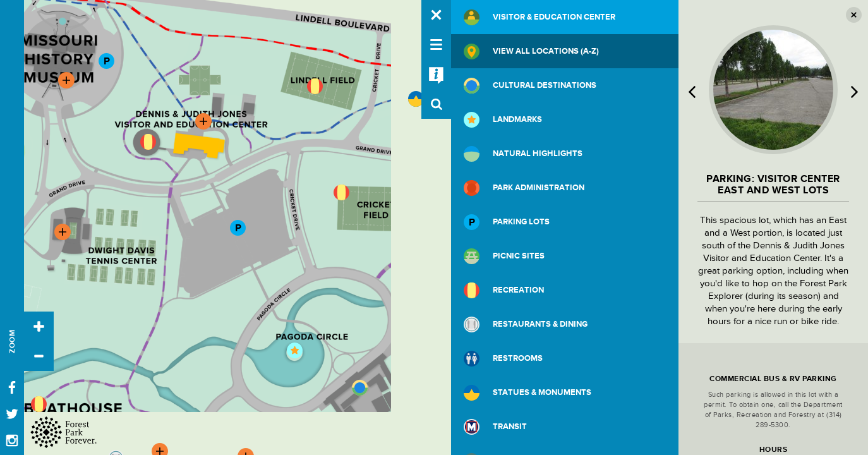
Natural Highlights (523, 154)
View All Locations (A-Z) (531, 52)
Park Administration (524, 188)
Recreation (504, 290)
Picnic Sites (504, 256)
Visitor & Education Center (539, 17)
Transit (495, 427)
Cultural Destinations (530, 86)
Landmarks (503, 120)
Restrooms (503, 359)
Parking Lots (507, 222)
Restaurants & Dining (526, 325)
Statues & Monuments (527, 393)
